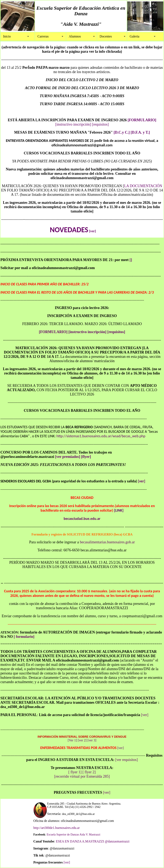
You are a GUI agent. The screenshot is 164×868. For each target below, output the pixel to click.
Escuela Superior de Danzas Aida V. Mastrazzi (73, 835)
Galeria (134, 36)
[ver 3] (91, 740)
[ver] (92, 231)
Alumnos (75, 36)
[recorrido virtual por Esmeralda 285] (82, 776)
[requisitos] (100, 124)
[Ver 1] (72, 740)
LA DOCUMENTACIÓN (143, 186)
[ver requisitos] (126, 760)
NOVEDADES (69, 230)
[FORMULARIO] (142, 120)
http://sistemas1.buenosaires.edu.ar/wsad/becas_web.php (101, 436)
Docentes (106, 36)
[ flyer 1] (75, 772)
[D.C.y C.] (122, 132)
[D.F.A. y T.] (140, 132)
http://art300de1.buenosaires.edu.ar (56, 828)
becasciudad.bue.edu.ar (82, 519)
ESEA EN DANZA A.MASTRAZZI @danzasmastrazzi (92, 841)
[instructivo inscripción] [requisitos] (97, 332)
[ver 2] (82, 740)
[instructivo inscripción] (73, 124)
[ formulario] (24, 637)
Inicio (7, 36)
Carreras (43, 36)
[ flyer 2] (89, 772)
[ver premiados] (68, 457)
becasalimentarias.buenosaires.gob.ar (107, 542)
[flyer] (86, 457)
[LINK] (119, 510)
